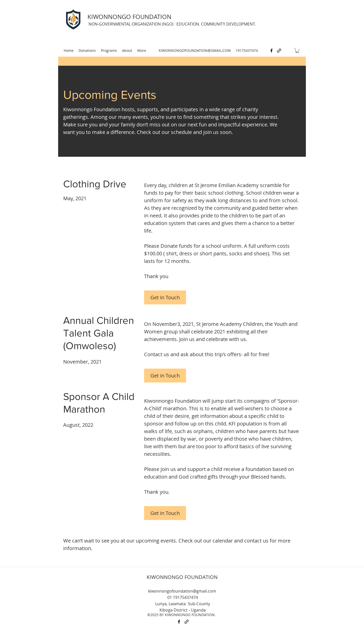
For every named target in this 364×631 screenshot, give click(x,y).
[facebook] (271, 51)
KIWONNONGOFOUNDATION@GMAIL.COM (195, 50)
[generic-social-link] (279, 51)
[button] (297, 51)
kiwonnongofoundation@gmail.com (182, 591)
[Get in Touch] (165, 297)
